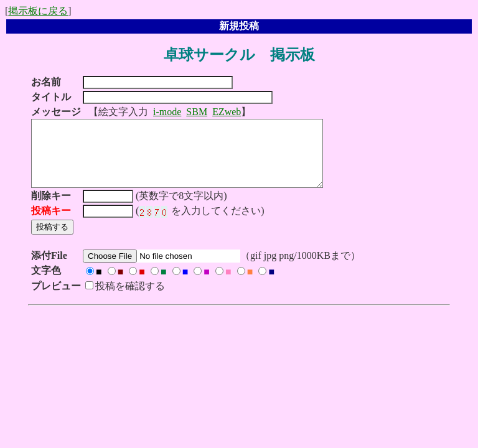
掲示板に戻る (38, 11)
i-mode (167, 112)
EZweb (227, 112)
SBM (197, 112)
